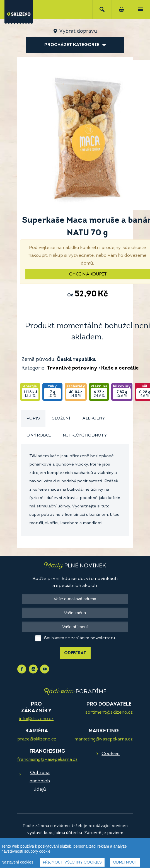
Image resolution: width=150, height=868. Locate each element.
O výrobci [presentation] (39, 436)
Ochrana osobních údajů (40, 781)
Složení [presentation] (61, 419)
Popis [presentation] (33, 419)
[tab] (33, 419)
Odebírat (75, 653)
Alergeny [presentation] (94, 419)
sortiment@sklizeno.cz (109, 713)
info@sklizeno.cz (36, 719)
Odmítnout (125, 863)
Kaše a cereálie (120, 368)
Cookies (111, 754)
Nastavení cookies (17, 862)
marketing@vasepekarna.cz (104, 739)
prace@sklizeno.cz (37, 739)
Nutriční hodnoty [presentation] (85, 436)
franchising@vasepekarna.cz (47, 760)
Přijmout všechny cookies (72, 863)
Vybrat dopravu (78, 31)
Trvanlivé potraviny (72, 368)
